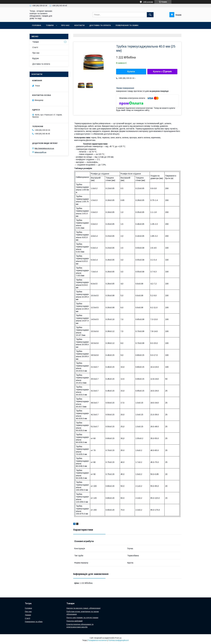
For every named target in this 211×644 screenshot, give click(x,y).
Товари (50, 25)
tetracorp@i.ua (41, 152)
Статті (35, 47)
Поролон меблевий (74, 621)
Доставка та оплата (100, 25)
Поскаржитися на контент (97, 640)
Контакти (79, 25)
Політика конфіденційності (118, 640)
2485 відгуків (148, 2)
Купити (131, 72)
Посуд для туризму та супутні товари (82, 618)
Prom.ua (118, 638)
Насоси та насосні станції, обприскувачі (83, 608)
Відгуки (36, 58)
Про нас (65, 25)
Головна (37, 25)
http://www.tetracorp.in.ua (44, 148)
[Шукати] (150, 15)
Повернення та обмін (127, 25)
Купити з (162, 72)
